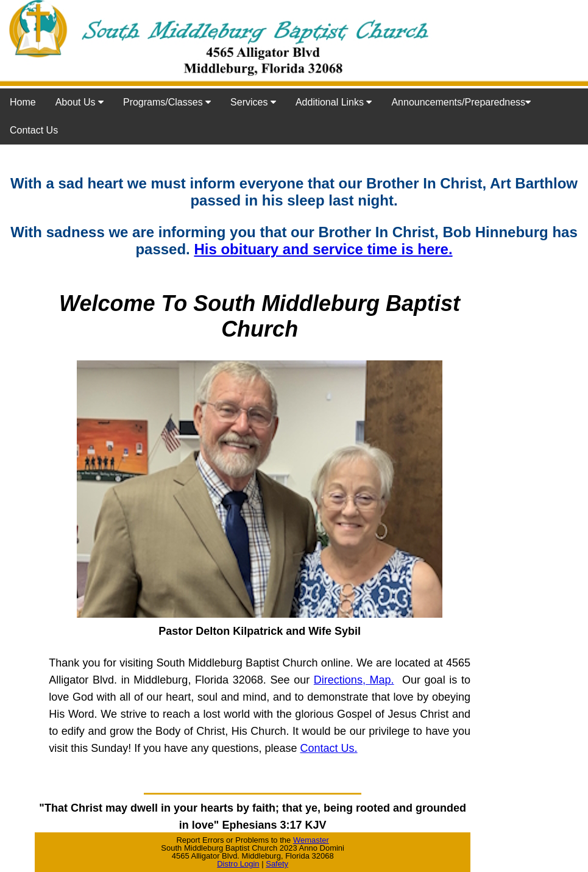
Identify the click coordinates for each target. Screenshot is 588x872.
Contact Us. (329, 748)
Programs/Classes (167, 102)
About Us (80, 102)
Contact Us (34, 130)
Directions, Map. (354, 680)
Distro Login (238, 864)
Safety (277, 864)
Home (23, 102)
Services (253, 102)
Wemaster (311, 840)
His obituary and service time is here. (323, 249)
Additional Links (334, 102)
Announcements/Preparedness (461, 102)
